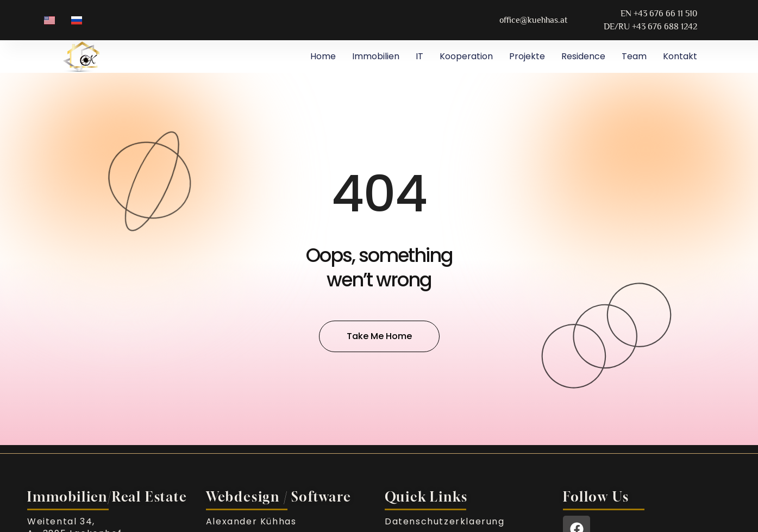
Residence (583, 56)
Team (634, 56)
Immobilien (376, 56)
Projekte (527, 56)
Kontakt (680, 56)
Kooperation (466, 56)
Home (323, 56)
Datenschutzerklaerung (445, 521)
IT (419, 56)
